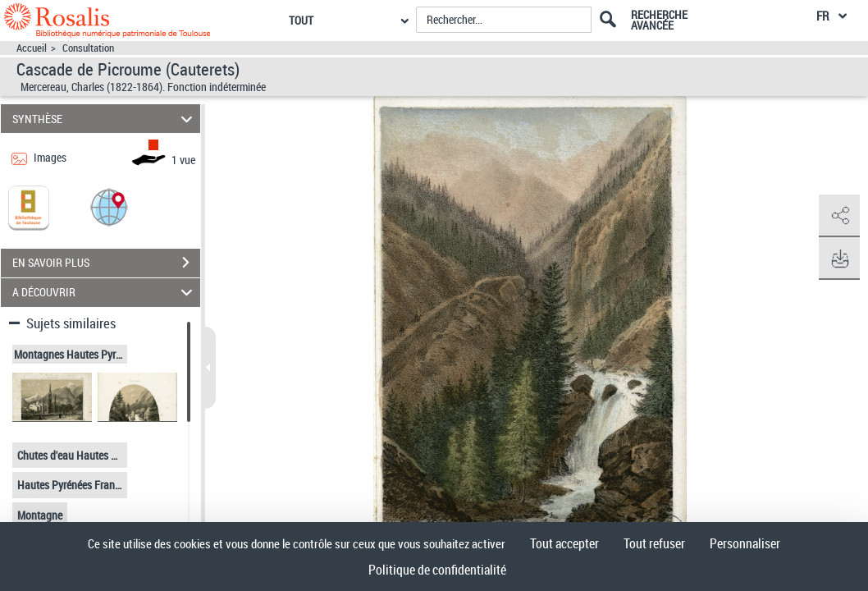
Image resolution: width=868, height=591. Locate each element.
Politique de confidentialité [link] (437, 570)
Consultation (88, 48)
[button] (109, 206)
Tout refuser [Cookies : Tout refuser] (654, 543)
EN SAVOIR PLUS (106, 263)
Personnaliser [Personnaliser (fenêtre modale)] (745, 543)
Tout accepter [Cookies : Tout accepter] (564, 543)
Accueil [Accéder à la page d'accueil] (32, 48)
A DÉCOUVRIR (105, 293)
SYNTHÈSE (105, 119)
